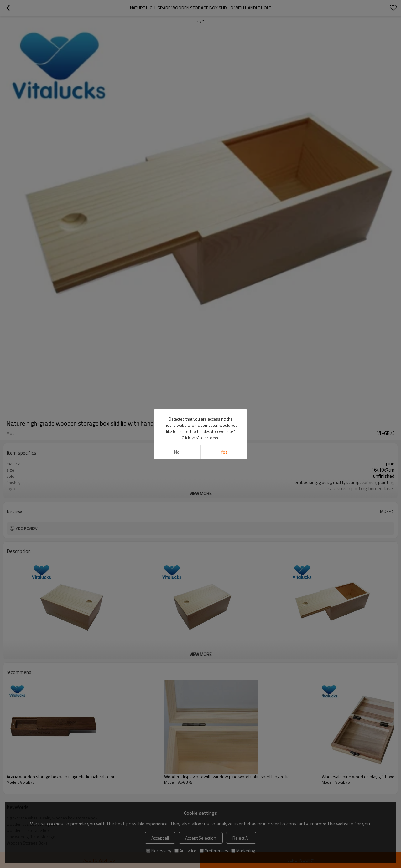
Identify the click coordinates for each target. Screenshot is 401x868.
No (177, 452)
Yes (224, 452)
